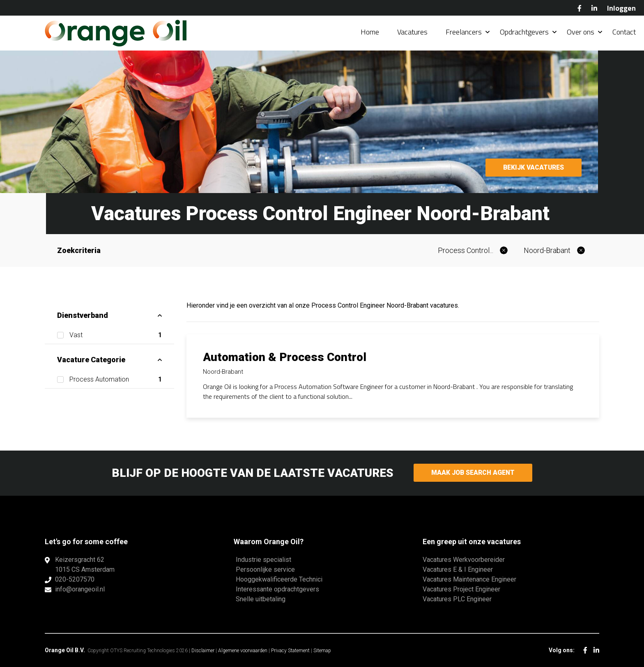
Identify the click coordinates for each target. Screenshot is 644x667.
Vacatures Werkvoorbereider (464, 560)
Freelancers (464, 33)
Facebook (580, 8)
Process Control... (466, 250)
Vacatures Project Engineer (461, 589)
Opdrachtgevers (524, 33)
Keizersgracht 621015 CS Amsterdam (85, 565)
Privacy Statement (290, 651)
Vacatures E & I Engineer (458, 569)
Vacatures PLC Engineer (457, 599)
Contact (624, 33)
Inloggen (621, 8)
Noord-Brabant (547, 250)
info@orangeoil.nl (80, 589)
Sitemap (322, 651)
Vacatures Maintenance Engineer (469, 579)
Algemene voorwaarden (243, 651)
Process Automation (116, 379)
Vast (116, 335)
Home (370, 33)
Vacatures (412, 33)
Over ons (581, 33)
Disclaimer (203, 651)
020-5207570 (75, 579)
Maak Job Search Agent (473, 473)
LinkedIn (594, 8)
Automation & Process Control (285, 357)
